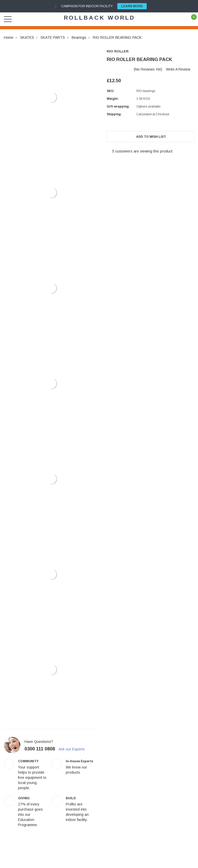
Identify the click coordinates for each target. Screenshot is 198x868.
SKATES (27, 37)
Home (9, 37)
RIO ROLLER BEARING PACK (117, 37)
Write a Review (178, 69)
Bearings (79, 37)
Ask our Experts (74, 749)
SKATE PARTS (53, 37)
